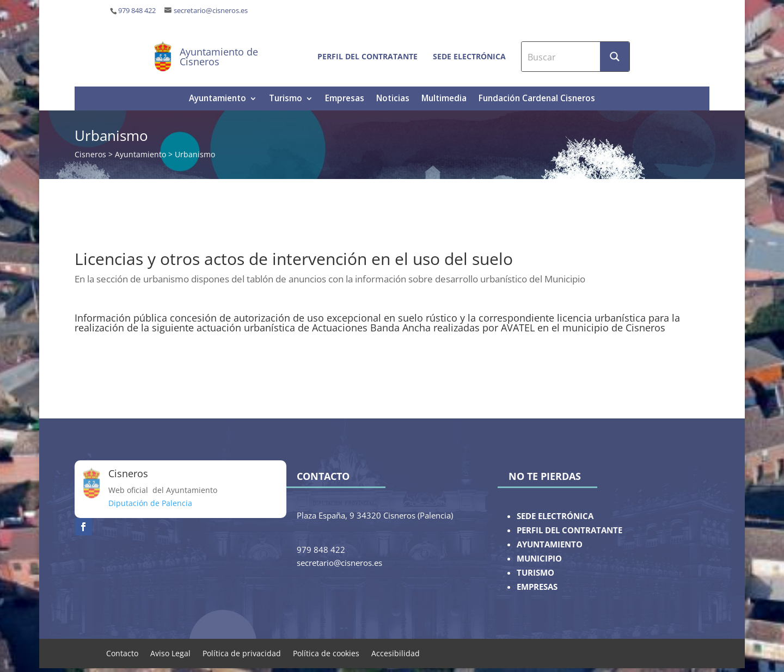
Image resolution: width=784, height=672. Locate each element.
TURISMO (535, 573)
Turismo (286, 99)
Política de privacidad (242, 653)
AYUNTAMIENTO (550, 544)
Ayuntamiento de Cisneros (219, 57)
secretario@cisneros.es (211, 11)
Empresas (345, 99)
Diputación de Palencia (150, 503)
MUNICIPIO (539, 559)
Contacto (122, 653)
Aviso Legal (170, 653)
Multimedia (444, 99)
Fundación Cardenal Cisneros (537, 99)
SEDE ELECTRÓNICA (555, 516)
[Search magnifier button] (615, 57)
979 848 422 (137, 11)
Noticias (393, 99)
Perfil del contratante (367, 56)
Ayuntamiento (218, 99)
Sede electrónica (469, 56)
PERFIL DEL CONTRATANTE (569, 530)
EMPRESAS (537, 587)
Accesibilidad (396, 653)
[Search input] (561, 57)
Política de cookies (326, 653)
